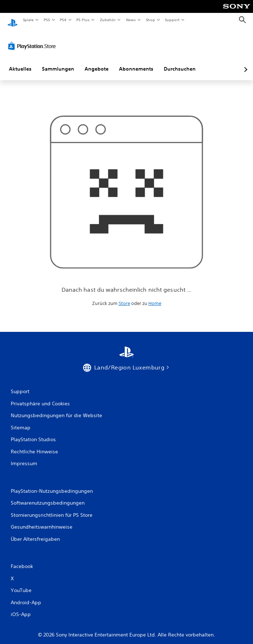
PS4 (63, 20)
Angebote (97, 62)
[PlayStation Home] (13, 20)
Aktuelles (20, 62)
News (131, 20)
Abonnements (136, 62)
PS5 (47, 20)
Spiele (28, 20)
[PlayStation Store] (33, 39)
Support (172, 20)
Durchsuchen (180, 62)
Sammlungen (58, 62)
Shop (150, 20)
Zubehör (108, 20)
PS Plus (83, 20)
